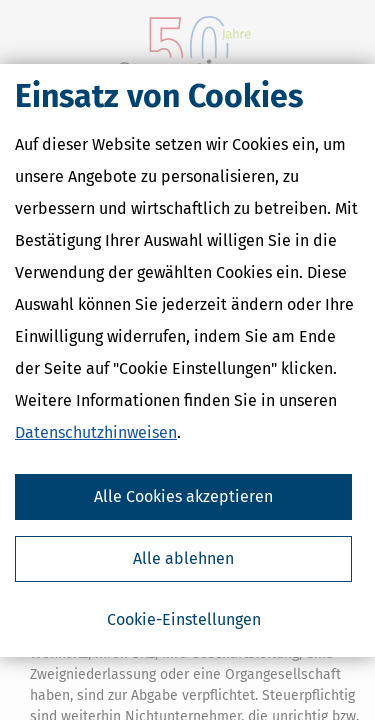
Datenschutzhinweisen (96, 432)
